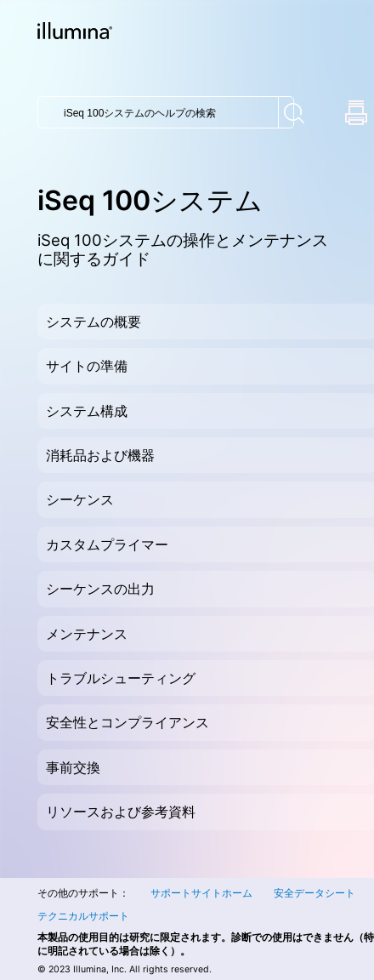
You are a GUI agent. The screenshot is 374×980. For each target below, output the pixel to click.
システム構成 (87, 411)
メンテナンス (87, 634)
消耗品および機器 (100, 455)
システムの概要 (93, 322)
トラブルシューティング (121, 678)
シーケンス (80, 499)
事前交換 (73, 767)
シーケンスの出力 (100, 589)
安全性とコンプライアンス (127, 722)
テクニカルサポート (83, 916)
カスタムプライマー (107, 544)
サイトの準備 (87, 366)
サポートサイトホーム (201, 893)
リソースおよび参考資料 (121, 812)
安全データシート (314, 893)
